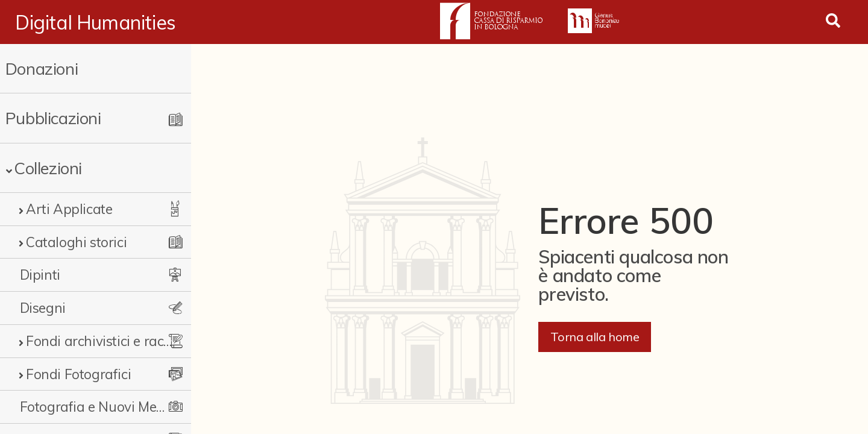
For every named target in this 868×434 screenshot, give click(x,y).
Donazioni (42, 68)
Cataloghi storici (76, 242)
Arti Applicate (69, 209)
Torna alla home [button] (595, 337)
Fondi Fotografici (78, 374)
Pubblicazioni (53, 118)
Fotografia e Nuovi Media (93, 407)
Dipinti (40, 275)
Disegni (43, 308)
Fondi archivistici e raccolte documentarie (99, 341)
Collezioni (48, 168)
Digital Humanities (96, 22)
